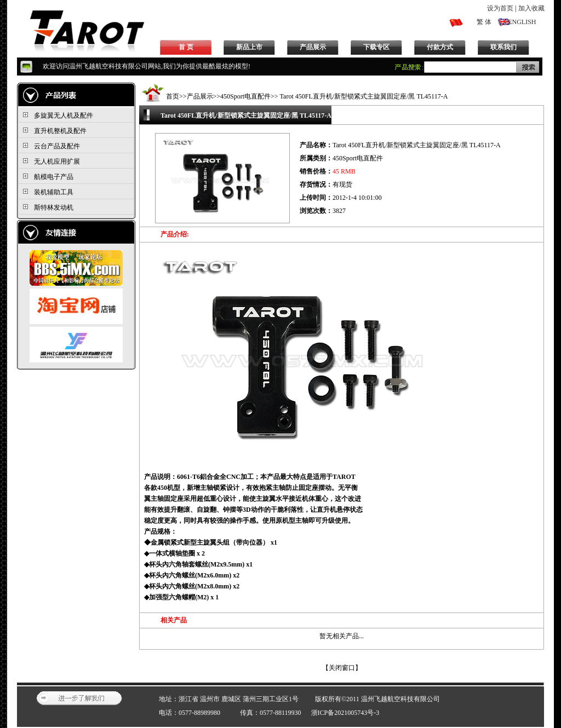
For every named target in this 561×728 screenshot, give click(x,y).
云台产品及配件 (57, 146)
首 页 (186, 47)
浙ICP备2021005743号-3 (345, 713)
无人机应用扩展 (57, 161)
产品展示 (313, 47)
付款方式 (440, 47)
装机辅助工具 (54, 192)
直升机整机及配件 (60, 131)
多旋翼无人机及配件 (64, 115)
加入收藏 (531, 8)
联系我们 (503, 47)
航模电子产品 (54, 177)
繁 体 (484, 22)
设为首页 (500, 8)
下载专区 (376, 47)
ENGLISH (522, 22)
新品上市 (249, 47)
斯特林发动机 (54, 207)
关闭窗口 (342, 668)
